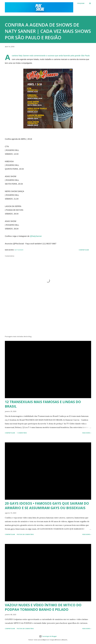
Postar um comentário (25, 534)
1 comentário (22, 433)
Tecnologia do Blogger (48, 636)
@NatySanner (36, 236)
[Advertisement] (48, 319)
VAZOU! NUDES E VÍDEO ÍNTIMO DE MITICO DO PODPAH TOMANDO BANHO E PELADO (43, 607)
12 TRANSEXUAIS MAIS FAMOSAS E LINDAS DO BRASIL (43, 404)
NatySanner (19, 250)
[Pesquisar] (81, 3)
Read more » (87, 433)
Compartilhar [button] (84, 250)
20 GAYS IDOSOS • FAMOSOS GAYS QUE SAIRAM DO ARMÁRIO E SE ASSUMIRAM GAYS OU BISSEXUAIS (47, 506)
